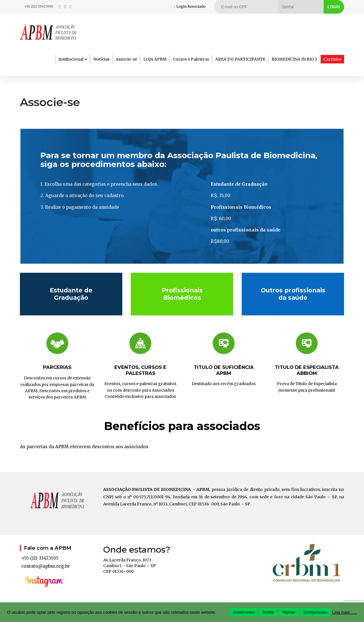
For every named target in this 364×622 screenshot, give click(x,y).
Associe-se (126, 59)
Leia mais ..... (345, 612)
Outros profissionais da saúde (293, 294)
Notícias (101, 59)
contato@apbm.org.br (46, 566)
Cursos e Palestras (191, 59)
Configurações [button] (315, 612)
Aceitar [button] (268, 612)
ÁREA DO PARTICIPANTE (240, 59)
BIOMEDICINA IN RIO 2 (294, 59)
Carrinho (332, 59)
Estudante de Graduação (71, 294)
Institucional (73, 59)
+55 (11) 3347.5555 (39, 6)
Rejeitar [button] (289, 612)
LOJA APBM (155, 59)
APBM (48, 32)
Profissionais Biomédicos (182, 294)
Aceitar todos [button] (244, 612)
